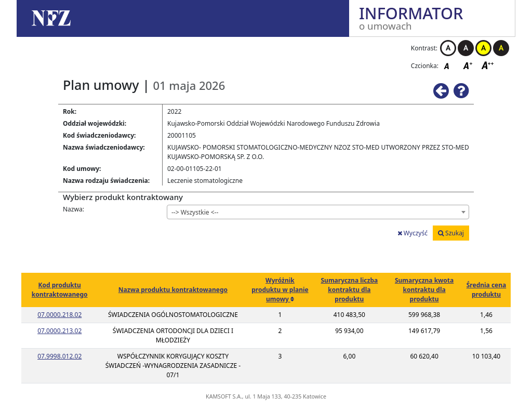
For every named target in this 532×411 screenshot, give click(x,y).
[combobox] (318, 212)
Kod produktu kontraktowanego (60, 290)
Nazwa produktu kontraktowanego (173, 290)
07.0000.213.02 (59, 331)
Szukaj (451, 233)
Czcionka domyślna (449, 65)
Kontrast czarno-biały (466, 48)
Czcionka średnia (469, 65)
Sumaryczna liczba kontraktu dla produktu (349, 290)
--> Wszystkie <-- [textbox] (195, 212)
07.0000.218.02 (59, 315)
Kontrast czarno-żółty (501, 48)
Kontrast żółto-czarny (483, 48)
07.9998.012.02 (59, 356)
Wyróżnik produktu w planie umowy (280, 290)
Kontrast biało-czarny (448, 48)
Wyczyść (413, 233)
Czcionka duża (488, 65)
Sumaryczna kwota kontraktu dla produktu (424, 290)
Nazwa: (74, 209)
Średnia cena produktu (487, 290)
